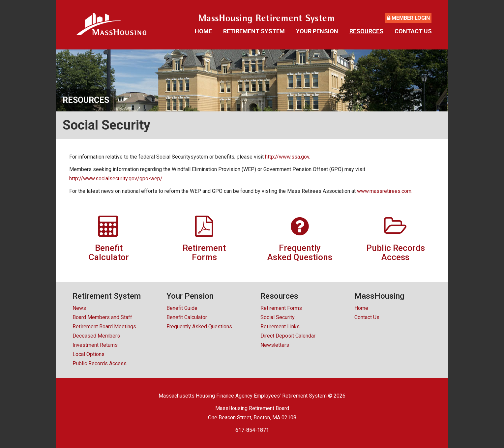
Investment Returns (95, 345)
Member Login (408, 18)
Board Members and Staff (102, 317)
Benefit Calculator (187, 317)
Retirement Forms (281, 308)
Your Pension (317, 31)
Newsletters (275, 345)
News (79, 308)
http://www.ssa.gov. (288, 157)
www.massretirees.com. (385, 191)
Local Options (89, 354)
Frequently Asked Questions (199, 327)
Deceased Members (96, 336)
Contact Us (413, 31)
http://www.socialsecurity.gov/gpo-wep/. (116, 179)
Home (203, 31)
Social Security (278, 317)
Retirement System (254, 31)
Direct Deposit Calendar (288, 336)
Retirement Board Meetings (104, 327)
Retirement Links (280, 327)
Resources (366, 31)
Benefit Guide (182, 308)
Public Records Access (100, 363)
